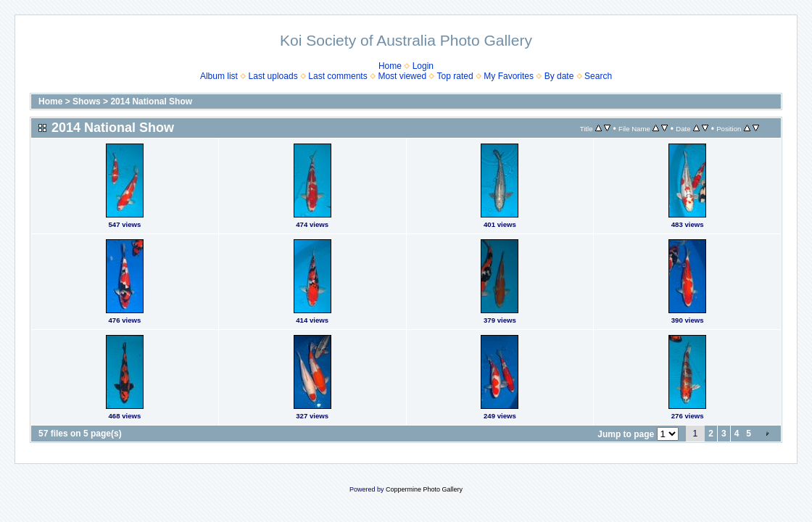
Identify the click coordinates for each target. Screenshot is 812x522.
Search (598, 76)
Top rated (455, 76)
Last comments (337, 76)
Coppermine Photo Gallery (424, 489)
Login (423, 66)
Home (390, 66)
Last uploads (273, 76)
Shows (87, 101)
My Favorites (509, 76)
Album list (219, 76)
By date (559, 76)
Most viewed (402, 76)
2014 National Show (151, 101)
